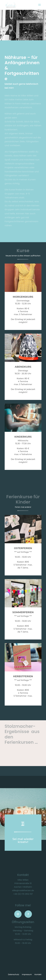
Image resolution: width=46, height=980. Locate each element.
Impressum (27, 975)
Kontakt (38, 975)
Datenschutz (14, 975)
